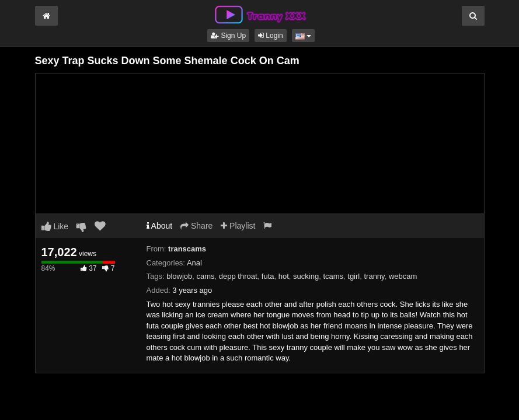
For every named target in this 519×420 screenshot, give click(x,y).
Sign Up (228, 36)
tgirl (353, 276)
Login (271, 36)
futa (268, 276)
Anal (194, 263)
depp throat (238, 276)
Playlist (238, 226)
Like (55, 226)
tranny (374, 276)
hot (284, 276)
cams (206, 276)
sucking (306, 276)
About (160, 226)
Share (196, 226)
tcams (333, 276)
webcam (403, 276)
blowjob (179, 276)
